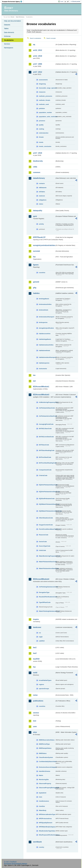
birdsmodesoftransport (47, 317)
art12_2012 (38, 50)
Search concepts (51, 38)
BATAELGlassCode (45, 429)
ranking (41, 129)
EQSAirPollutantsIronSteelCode (47, 492)
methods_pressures (46, 96)
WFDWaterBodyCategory (47, 827)
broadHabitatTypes (45, 680)
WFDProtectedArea (45, 819)
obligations (43, 200)
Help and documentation (12, 21)
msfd (35, 673)
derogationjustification (46, 328)
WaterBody (43, 810)
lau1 (35, 647)
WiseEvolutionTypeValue (47, 831)
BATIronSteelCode (45, 457)
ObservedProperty (45, 784)
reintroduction (44, 133)
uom (35, 726)
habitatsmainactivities (46, 345)
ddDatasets (43, 188)
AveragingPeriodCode (46, 424)
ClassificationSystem (46, 757)
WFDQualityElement (46, 823)
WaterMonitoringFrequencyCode (47, 556)
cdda (35, 167)
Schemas (7, 36)
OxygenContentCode (46, 525)
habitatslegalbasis (45, 339)
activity (41, 224)
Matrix (41, 775)
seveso (36, 713)
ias (34, 375)
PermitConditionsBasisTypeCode (47, 529)
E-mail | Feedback (10, 862)
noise (35, 695)
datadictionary (39, 178)
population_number (45, 112)
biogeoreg (42, 84)
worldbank (37, 842)
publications (38, 701)
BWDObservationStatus (47, 740)
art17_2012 (38, 72)
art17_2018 (38, 153)
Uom (40, 797)
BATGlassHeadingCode (47, 450)
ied (34, 381)
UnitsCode (42, 550)
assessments (43, 80)
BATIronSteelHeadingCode (47, 463)
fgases (36, 265)
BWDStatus (43, 753)
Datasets (7, 25)
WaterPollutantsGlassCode (47, 562)
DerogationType (44, 592)
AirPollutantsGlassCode (47, 408)
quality (41, 125)
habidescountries (45, 334)
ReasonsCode (44, 535)
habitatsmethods (44, 350)
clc (40, 633)
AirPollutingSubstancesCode (47, 587)
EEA (13, 2)
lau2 (35, 653)
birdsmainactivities (45, 304)
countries (42, 273)
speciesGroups (44, 689)
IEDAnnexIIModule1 (41, 387)
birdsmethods (44, 310)
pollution (42, 108)
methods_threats (45, 100)
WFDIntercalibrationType (47, 814)
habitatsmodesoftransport (47, 357)
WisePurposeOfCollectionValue (47, 835)
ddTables (42, 192)
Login (62, 1)
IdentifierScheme (45, 771)
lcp (34, 667)
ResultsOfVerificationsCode (47, 597)
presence (42, 121)
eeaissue (42, 196)
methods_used (44, 104)
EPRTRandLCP (39, 237)
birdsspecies (43, 322)
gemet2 (36, 282)
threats (41, 137)
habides (36, 293)
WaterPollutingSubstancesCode (47, 611)
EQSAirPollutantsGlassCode (47, 485)
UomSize (42, 806)
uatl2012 (42, 641)
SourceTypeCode (45, 546)
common (37, 172)
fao (34, 257)
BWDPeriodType (44, 744)
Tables (6, 29)
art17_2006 (38, 64)
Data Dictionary (20, 17)
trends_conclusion (45, 146)
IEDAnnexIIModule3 (41, 395)
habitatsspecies (44, 363)
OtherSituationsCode (46, 518)
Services (7, 44)
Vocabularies (9, 40)
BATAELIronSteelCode (46, 437)
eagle (41, 637)
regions (41, 684)
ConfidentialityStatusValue (47, 762)
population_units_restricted (47, 117)
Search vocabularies (35, 38)
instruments (43, 369)
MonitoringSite (44, 779)
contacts (42, 183)
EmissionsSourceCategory (47, 767)
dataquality (38, 211)
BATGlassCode (44, 445)
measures (42, 92)
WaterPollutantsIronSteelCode (47, 568)
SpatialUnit (43, 793)
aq (34, 44)
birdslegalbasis (44, 299)
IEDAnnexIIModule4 (41, 579)
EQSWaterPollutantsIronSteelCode (47, 511)
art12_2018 (38, 56)
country (41, 847)
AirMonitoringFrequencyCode (47, 402)
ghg (35, 288)
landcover (37, 627)
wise (35, 732)
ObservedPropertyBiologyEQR (47, 788)
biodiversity (38, 161)
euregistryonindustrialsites (44, 245)
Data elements (9, 32)
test (35, 721)
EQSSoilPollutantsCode (47, 499)
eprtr (35, 216)
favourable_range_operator (47, 88)
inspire (36, 619)
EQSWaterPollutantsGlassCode (47, 504)
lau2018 (36, 659)
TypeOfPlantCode (45, 602)
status (41, 204)
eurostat (36, 251)
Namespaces (9, 48)
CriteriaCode (43, 475)
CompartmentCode (45, 470)
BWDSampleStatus (45, 748)
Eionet (13, 17)
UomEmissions (44, 801)
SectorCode (43, 542)
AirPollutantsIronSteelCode (47, 416)
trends (41, 142)
